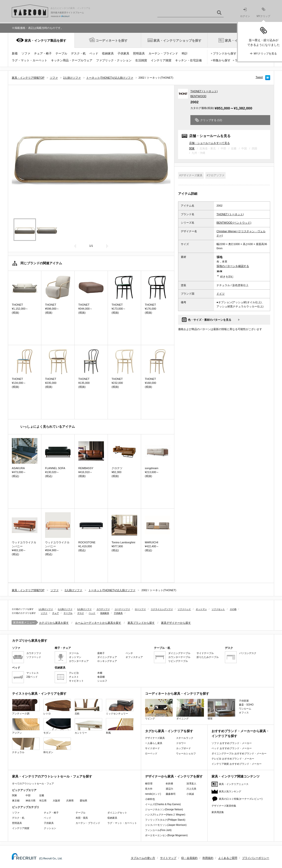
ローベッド (151, 753)
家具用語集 (218, 812)
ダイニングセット (117, 813)
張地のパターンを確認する (233, 266)
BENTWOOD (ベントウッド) (234, 223)
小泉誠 (190, 794)
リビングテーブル (178, 661)
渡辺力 (169, 789)
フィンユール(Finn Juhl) (158, 830)
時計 (185, 53)
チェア (56, 613)
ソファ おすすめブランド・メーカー (232, 743)
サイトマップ (168, 858)
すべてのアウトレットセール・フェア (33, 784)
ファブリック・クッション (114, 60)
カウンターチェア (79, 661)
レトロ (57, 707)
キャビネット (76, 681)
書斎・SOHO (246, 705)
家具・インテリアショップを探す (177, 41)
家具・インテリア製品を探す (45, 41)
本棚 (100, 673)
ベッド (94, 53)
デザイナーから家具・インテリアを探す (174, 776)
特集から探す (222, 60)
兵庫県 (70, 801)
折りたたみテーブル (208, 657)
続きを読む (227, 277)
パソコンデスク (248, 653)
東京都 (16, 801)
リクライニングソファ (162, 609)
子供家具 (123, 53)
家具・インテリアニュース (234, 784)
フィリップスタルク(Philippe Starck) (165, 820)
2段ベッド (32, 677)
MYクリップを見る (265, 53)
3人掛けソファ (84, 609)
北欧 (88, 707)
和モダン (57, 746)
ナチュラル (26, 746)
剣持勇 (169, 784)
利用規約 (208, 858)
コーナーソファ (122, 609)
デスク (81, 613)
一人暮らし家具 (154, 743)
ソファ (26, 53)
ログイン (245, 13)
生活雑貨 (141, 60)
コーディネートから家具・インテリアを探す (177, 694)
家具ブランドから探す (141, 623)
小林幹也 (150, 799)
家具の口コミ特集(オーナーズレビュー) (241, 799)
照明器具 (139, 53)
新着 (15, 53)
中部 (28, 795)
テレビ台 (74, 673)
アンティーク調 (26, 707)
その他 (233, 609)
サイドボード (152, 748)
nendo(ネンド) (153, 794)
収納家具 (108, 53)
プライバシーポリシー (256, 858)
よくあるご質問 (228, 858)
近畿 (42, 795)
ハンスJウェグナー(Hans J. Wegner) (165, 815)
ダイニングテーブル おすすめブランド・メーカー (239, 753)
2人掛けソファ (65, 609)
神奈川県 (31, 801)
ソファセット (218, 609)
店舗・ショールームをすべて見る (209, 143)
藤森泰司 (171, 794)
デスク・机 (78, 53)
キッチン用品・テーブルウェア (72, 60)
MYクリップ (263, 12)
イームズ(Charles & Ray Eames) (163, 804)
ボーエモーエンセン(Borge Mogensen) (166, 835)
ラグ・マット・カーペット (30, 60)
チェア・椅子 (43, 53)
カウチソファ (103, 609)
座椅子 (101, 653)
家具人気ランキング (230, 791)
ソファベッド (184, 609)
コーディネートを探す (112, 41)
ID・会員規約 (189, 858)
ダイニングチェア (107, 657)
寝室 (221, 709)
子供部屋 (244, 701)
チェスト (74, 677)
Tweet (259, 77)
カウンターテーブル (179, 657)
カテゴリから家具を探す (54, 623)
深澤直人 (191, 784)
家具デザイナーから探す (176, 623)
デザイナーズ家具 (155, 738)
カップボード (183, 748)
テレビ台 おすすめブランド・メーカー (233, 759)
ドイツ (221, 294)
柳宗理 (149, 784)
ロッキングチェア (107, 661)
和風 (120, 726)
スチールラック (185, 738)
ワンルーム (245, 709)
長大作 (149, 789)
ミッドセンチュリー (120, 707)
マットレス (33, 673)
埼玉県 (43, 801)
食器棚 (101, 677)
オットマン (201, 609)
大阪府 (56, 801)
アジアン (26, 726)
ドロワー (181, 743)
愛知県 (83, 801)
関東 (192, 148)
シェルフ (102, 681)
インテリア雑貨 (161, 60)
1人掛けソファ (46, 609)
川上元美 (191, 789)
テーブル (61, 53)
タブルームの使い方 (143, 858)
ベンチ (129, 653)
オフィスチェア (134, 657)
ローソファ (140, 609)
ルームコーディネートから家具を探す (98, 623)
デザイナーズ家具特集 (224, 806)
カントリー (88, 726)
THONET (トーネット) (204, 91)
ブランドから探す (225, 53)
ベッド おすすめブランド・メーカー (232, 748)
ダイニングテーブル (179, 653)
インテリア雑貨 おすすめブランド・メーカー (237, 764)
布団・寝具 (82, 818)
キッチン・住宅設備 (188, 60)
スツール (74, 653)
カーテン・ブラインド (163, 53)
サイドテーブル (205, 653)
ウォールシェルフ (186, 753)
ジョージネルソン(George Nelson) (164, 809)
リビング (159, 709)
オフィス (244, 713)
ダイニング (190, 709)
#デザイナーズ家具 (191, 175)
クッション (50, 828)
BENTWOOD (198, 96)
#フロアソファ (216, 175)
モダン (57, 726)
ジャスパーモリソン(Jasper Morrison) (166, 825)
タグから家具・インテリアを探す (169, 731)
